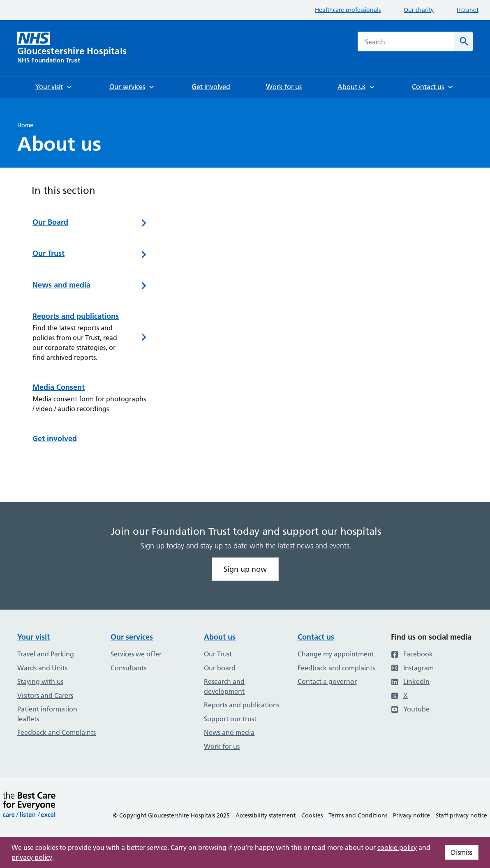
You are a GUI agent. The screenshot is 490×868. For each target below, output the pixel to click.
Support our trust (230, 719)
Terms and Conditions (358, 815)
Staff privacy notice (461, 815)
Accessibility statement (266, 815)
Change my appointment (336, 654)
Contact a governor (327, 682)
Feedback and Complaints (57, 732)
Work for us (222, 746)
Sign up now (245, 569)
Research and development (224, 686)
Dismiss (462, 852)
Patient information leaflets (47, 714)
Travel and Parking (46, 654)
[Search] (463, 41)
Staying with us (40, 682)
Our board (220, 668)
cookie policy (397, 847)
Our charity (419, 10)
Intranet (468, 10)
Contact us (316, 637)
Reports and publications (242, 705)
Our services (132, 637)
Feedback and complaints (336, 668)
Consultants (128, 668)
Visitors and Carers (45, 695)
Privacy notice (411, 815)
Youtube (410, 709)
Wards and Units (42, 668)
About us (220, 637)
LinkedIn (410, 682)
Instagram (412, 668)
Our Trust (218, 654)
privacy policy (32, 857)
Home (25, 125)
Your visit (34, 637)
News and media (229, 732)
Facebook (412, 654)
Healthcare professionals (348, 10)
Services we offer (136, 654)
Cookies (312, 815)
